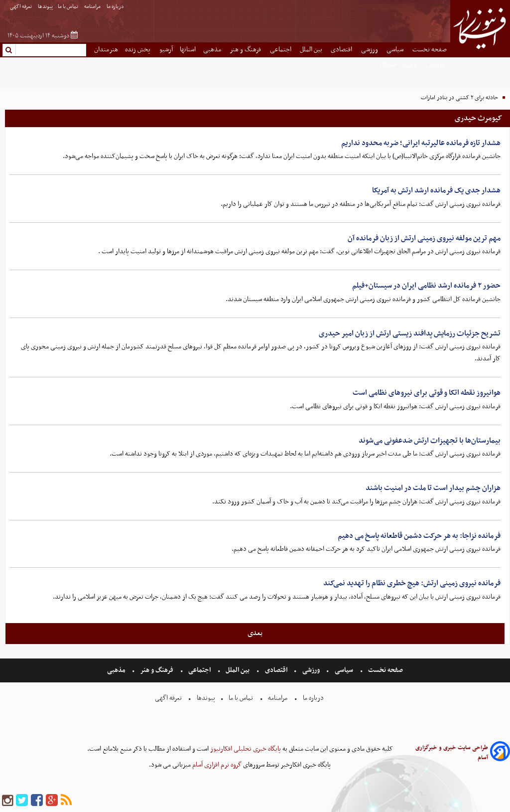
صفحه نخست (430, 50)
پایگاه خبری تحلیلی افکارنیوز (245, 749)
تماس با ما (68, 7)
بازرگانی (436, 65)
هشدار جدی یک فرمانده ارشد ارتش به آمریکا (436, 190)
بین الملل (312, 50)
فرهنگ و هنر (246, 50)
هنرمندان (106, 50)
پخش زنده (138, 50)
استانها (188, 50)
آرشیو (166, 50)
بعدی (255, 633)
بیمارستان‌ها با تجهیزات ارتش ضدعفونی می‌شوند (430, 441)
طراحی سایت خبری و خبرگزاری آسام (452, 753)
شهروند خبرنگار (399, 65)
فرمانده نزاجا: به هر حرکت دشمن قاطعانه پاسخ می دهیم (419, 536)
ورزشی (370, 50)
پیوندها (45, 7)
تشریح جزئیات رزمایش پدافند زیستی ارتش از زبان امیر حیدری (410, 333)
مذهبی (213, 50)
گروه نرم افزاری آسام (216, 765)
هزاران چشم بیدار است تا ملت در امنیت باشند (433, 488)
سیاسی (396, 50)
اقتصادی (342, 50)
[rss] (66, 801)
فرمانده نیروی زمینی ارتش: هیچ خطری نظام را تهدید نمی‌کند (412, 583)
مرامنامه (93, 7)
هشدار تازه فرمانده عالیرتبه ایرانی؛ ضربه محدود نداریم (421, 143)
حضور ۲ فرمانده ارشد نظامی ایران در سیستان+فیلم (426, 286)
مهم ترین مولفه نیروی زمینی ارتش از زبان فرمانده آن (424, 238)
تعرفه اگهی (21, 7)
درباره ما (116, 7)
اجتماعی (281, 50)
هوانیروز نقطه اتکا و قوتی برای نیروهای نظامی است (427, 393)
